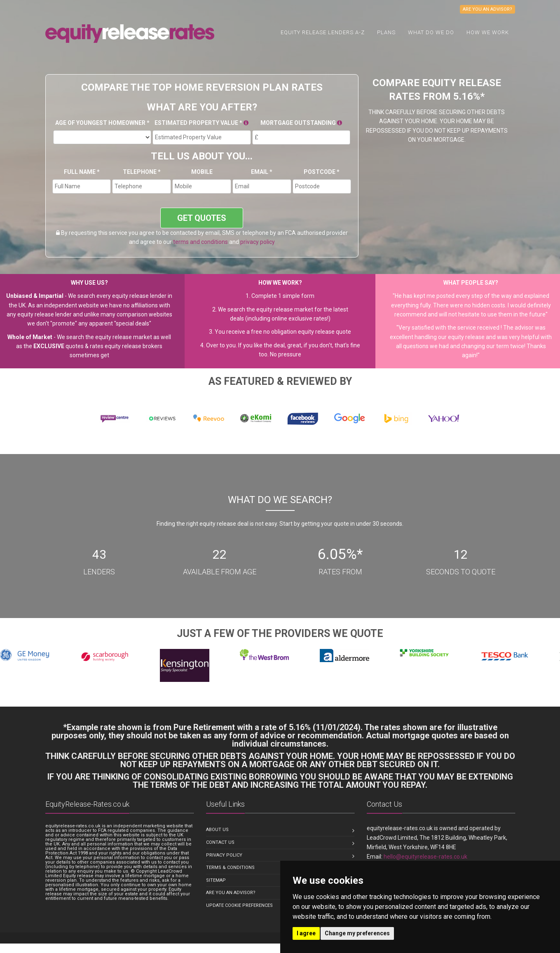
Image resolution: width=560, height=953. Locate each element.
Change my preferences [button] (357, 933)
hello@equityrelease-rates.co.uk (425, 857)
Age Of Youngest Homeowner (102, 123)
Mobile (202, 172)
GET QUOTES (202, 218)
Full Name (82, 172)
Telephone (142, 172)
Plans (386, 32)
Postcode (322, 172)
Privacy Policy (224, 855)
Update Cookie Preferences (239, 905)
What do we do (431, 32)
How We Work (488, 32)
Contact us (220, 842)
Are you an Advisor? (231, 893)
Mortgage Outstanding (301, 123)
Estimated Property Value (202, 123)
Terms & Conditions (230, 868)
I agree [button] (306, 933)
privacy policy (258, 242)
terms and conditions (200, 242)
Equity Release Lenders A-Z (323, 32)
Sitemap (216, 880)
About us (217, 830)
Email (262, 172)
